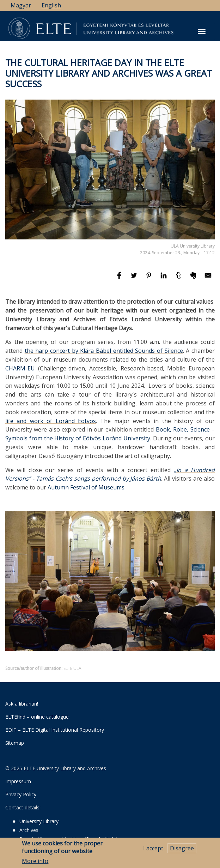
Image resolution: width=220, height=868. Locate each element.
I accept (153, 848)
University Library (39, 821)
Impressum (18, 781)
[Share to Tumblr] (179, 279)
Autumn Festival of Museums (86, 487)
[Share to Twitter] (135, 279)
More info (35, 861)
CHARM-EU (20, 368)
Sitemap (15, 743)
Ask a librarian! (22, 704)
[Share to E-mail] (208, 279)
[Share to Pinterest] (149, 279)
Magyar (21, 5)
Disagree (182, 848)
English (51, 5)
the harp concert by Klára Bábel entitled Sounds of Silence (104, 351)
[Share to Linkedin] (164, 279)
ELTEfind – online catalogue (37, 717)
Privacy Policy (21, 794)
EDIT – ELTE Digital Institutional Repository (55, 730)
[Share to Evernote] (194, 279)
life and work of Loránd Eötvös (51, 421)
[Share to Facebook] (120, 279)
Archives (29, 830)
